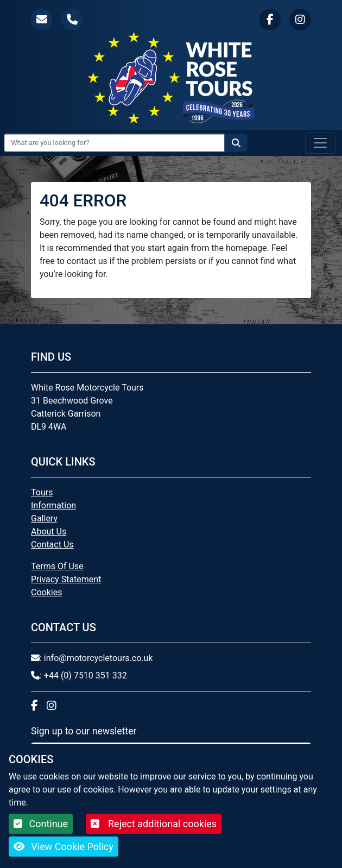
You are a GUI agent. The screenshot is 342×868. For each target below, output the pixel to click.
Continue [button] (41, 824)
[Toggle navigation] (320, 143)
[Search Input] (115, 143)
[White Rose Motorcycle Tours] (171, 77)
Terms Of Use (57, 566)
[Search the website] (236, 143)
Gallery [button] (44, 518)
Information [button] (53, 505)
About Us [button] (49, 532)
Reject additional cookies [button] (154, 824)
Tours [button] (42, 492)
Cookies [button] (46, 592)
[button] (42, 20)
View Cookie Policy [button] (64, 847)
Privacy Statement (66, 579)
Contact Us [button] (52, 545)
